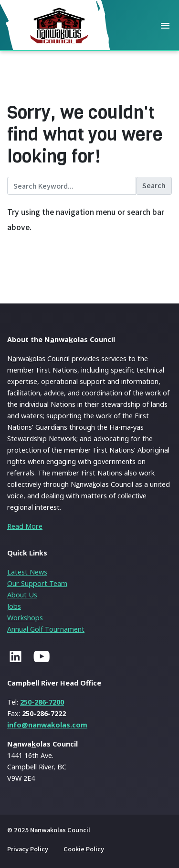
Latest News (27, 572)
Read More (25, 526)
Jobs (14, 606)
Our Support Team (37, 583)
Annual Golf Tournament (46, 629)
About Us (22, 595)
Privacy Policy (28, 849)
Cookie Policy (84, 849)
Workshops (25, 618)
